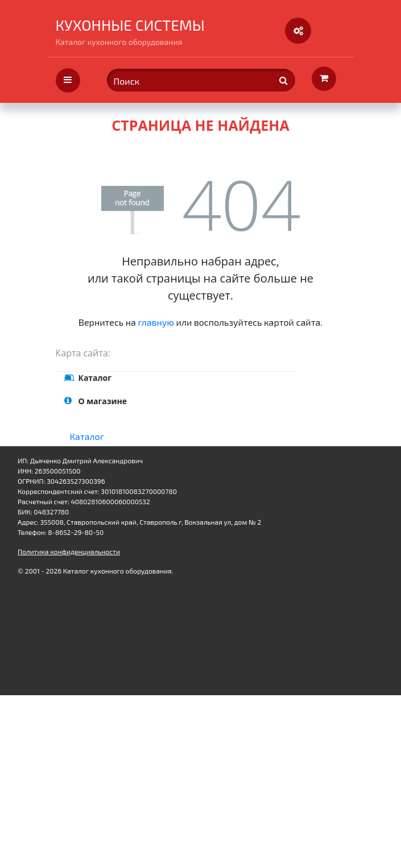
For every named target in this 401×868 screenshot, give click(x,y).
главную (156, 322)
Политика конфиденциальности (69, 551)
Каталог (87, 436)
